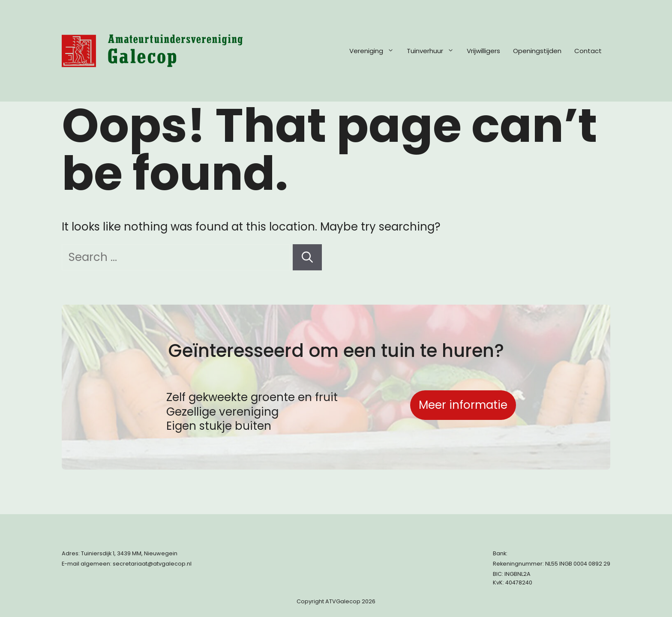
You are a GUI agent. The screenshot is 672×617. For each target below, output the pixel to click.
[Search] (307, 257)
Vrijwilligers (483, 51)
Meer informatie (463, 405)
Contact (588, 51)
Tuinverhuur (435, 51)
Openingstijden (537, 51)
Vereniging (376, 51)
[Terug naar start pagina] (152, 51)
